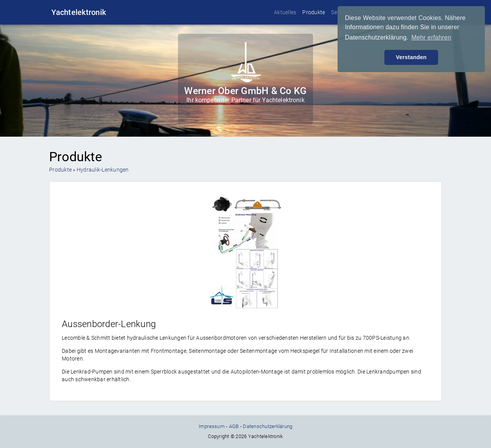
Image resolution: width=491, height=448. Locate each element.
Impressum (212, 426)
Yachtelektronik (79, 12)
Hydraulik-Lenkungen (103, 170)
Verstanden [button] (411, 57)
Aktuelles (285, 12)
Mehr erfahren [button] (431, 37)
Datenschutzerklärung (268, 426)
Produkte (314, 12)
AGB (234, 426)
